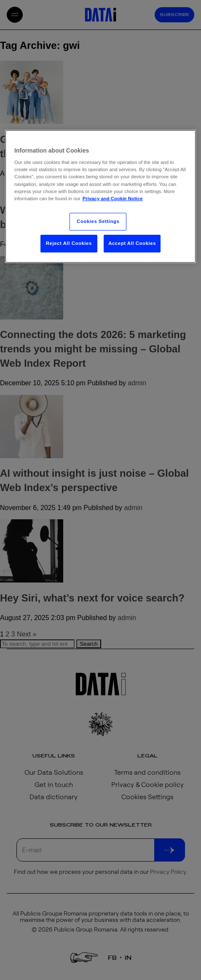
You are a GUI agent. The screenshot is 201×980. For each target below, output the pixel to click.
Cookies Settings (98, 221)
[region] (100, 196)
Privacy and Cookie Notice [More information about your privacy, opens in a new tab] (113, 199)
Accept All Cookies (132, 243)
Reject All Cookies (69, 243)
